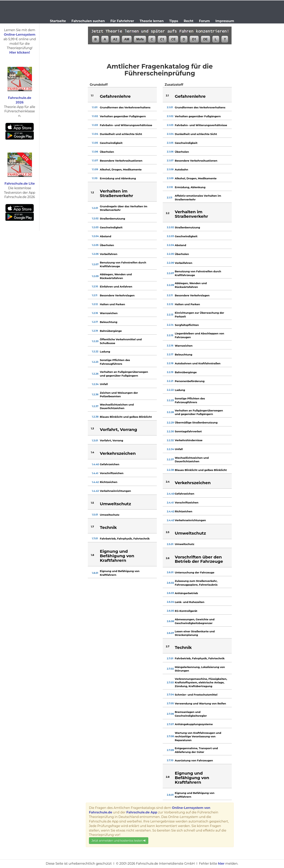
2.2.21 (170, 381)
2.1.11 (170, 198)
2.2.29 (170, 423)
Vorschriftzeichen (112, 473)
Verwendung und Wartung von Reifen (200, 703)
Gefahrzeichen (110, 464)
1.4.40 (95, 464)
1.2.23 (95, 362)
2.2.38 (170, 470)
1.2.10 (95, 286)
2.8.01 (170, 795)
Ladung (105, 352)
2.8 (168, 777)
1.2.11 (95, 295)
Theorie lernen (152, 21)
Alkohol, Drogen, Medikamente (121, 169)
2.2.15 (170, 335)
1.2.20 (95, 341)
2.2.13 (170, 315)
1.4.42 (95, 482)
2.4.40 (171, 494)
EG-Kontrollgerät (186, 611)
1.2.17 (95, 322)
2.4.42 (170, 511)
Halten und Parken (112, 304)
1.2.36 (95, 394)
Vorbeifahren (109, 254)
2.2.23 (170, 400)
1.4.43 (95, 491)
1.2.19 (95, 331)
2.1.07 (170, 160)
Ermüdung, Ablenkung (190, 187)
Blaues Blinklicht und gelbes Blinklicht (126, 417)
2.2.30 (170, 431)
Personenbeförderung (190, 381)
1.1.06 (95, 152)
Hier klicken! (20, 53)
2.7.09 (170, 750)
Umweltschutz (110, 515)
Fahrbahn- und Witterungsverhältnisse (126, 125)
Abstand (105, 236)
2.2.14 (170, 325)
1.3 (92, 428)
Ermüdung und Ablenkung (118, 178)
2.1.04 (170, 134)
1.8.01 (95, 573)
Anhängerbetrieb (186, 593)
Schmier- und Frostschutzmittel (196, 695)
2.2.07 (170, 273)
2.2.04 (170, 245)
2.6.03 (170, 593)
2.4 (168, 482)
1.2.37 (95, 406)
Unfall (104, 384)
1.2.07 (95, 264)
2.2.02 (170, 227)
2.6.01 (170, 572)
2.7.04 (170, 694)
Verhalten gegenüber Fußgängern (123, 116)
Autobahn (181, 169)
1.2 (92, 192)
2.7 (168, 646)
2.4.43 (170, 520)
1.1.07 (95, 160)
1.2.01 (95, 208)
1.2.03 (95, 227)
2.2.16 (170, 346)
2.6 (168, 558)
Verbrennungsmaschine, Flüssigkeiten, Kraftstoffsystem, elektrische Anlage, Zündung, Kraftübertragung (201, 682)
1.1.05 (95, 143)
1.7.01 (95, 538)
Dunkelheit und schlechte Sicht (121, 134)
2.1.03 (170, 125)
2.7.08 (170, 736)
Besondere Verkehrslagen (117, 295)
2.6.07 (170, 633)
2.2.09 (170, 285)
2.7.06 (170, 714)
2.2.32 (170, 440)
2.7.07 (170, 724)
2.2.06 (170, 263)
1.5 (92, 503)
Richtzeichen (109, 482)
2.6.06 (170, 621)
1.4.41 (95, 473)
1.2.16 (95, 313)
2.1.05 (170, 143)
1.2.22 (95, 351)
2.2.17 (170, 354)
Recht (189, 21)
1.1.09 (95, 169)
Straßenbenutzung (112, 219)
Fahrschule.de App (142, 812)
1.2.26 (95, 374)
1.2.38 (95, 417)
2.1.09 (170, 178)
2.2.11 (170, 295)
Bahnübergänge (111, 331)
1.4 (92, 452)
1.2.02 (95, 218)
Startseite (58, 21)
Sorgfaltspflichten (187, 325)
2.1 (167, 95)
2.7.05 (170, 703)
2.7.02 (170, 669)
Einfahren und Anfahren (116, 287)
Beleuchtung (109, 322)
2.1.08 (170, 169)
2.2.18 (170, 363)
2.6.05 (170, 611)
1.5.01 (95, 515)
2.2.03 (170, 236)
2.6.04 (170, 602)
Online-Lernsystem (20, 35)
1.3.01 (95, 441)
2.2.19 (170, 372)
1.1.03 (95, 125)
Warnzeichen (109, 313)
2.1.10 (170, 187)
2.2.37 (170, 459)
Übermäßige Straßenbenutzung (196, 422)
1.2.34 (95, 384)
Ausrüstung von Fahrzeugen (194, 760)
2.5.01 (170, 544)
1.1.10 (95, 178)
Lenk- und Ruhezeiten (190, 602)
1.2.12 (95, 304)
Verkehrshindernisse (189, 440)
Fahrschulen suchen (88, 21)
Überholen (107, 152)
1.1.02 (95, 116)
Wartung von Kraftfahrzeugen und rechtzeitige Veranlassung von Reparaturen (198, 736)
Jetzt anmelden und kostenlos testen (119, 841)
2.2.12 (170, 304)
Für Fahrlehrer (122, 21)
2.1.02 (170, 116)
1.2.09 (95, 276)
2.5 (168, 532)
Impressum (225, 21)
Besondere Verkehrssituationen (121, 161)
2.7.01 (170, 658)
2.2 (168, 213)
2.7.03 (170, 682)
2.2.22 (170, 390)
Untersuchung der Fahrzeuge (194, 572)
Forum (204, 21)
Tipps (174, 21)
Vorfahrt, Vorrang (111, 440)
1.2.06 (95, 254)
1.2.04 (95, 236)
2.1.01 (170, 107)
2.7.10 (170, 760)
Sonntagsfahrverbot (188, 431)
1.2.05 (95, 245)
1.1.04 (95, 134)
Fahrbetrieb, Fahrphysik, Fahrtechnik (125, 539)
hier (221, 864)
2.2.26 (170, 412)
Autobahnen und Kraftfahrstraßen (198, 363)
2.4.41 (170, 503)
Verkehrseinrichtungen (115, 491)
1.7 (92, 527)
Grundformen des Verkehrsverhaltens (125, 107)
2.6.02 (170, 583)
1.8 (92, 555)
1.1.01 (95, 107)
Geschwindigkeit (111, 143)
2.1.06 (170, 152)
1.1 (92, 95)
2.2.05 (170, 254)
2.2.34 (170, 449)
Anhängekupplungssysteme (194, 724)
